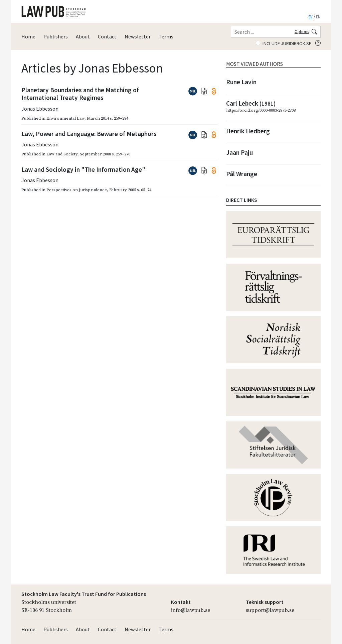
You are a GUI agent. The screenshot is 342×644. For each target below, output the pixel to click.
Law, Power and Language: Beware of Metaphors (89, 134)
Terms (166, 36)
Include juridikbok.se (284, 43)
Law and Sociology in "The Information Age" (83, 169)
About (83, 36)
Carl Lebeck (251, 103)
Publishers (56, 36)
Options (302, 31)
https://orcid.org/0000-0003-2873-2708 (261, 110)
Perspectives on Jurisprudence (77, 190)
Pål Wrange (242, 174)
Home (28, 36)
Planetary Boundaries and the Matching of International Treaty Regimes (80, 94)
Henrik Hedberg (248, 131)
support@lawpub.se (270, 610)
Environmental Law (65, 118)
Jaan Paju (239, 152)
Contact (107, 36)
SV (310, 17)
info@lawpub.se (191, 610)
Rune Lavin (241, 82)
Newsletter (138, 36)
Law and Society (62, 154)
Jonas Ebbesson (40, 109)
